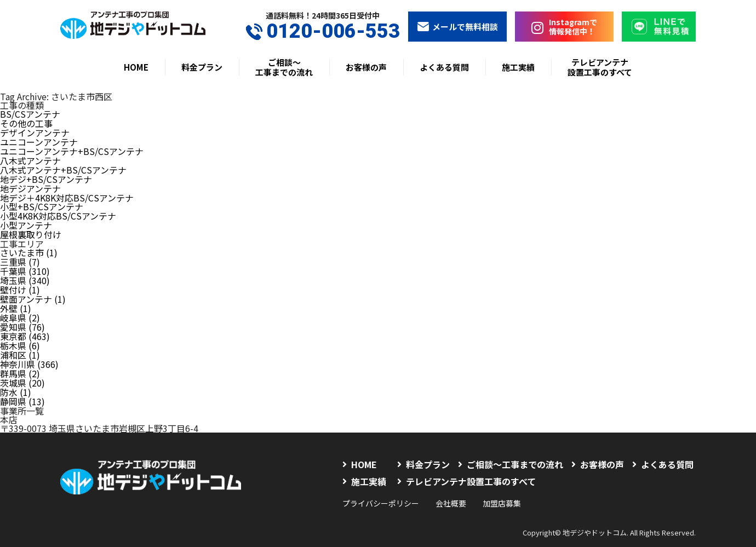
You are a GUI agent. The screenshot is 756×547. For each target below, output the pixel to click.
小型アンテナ (26, 219)
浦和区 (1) (20, 342)
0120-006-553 (323, 31)
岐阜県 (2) (20, 307)
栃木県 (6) (20, 333)
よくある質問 (444, 67)
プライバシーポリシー (381, 487)
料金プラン (202, 67)
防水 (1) (16, 377)
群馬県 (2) (20, 359)
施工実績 (518, 67)
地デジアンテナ (30, 184)
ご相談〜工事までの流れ (284, 67)
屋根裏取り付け (31, 228)
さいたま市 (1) (29, 245)
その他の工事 (26, 123)
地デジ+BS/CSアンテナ (46, 175)
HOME (136, 67)
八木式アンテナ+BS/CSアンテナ (63, 166)
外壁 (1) (16, 298)
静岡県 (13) (22, 385)
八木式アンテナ (30, 158)
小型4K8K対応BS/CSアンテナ (58, 210)
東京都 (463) (25, 324)
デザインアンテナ (35, 131)
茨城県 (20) (22, 368)
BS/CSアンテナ (30, 114)
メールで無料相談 (457, 27)
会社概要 (451, 487)
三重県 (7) (20, 254)
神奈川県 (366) (29, 350)
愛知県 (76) (22, 315)
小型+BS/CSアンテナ (42, 201)
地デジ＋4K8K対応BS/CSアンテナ (67, 193)
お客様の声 (366, 67)
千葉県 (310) (25, 263)
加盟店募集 (502, 487)
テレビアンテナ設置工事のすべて (600, 67)
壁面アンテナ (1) (33, 289)
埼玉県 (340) (25, 272)
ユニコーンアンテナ (39, 140)
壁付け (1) (20, 280)
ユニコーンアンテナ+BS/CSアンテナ (72, 149)
